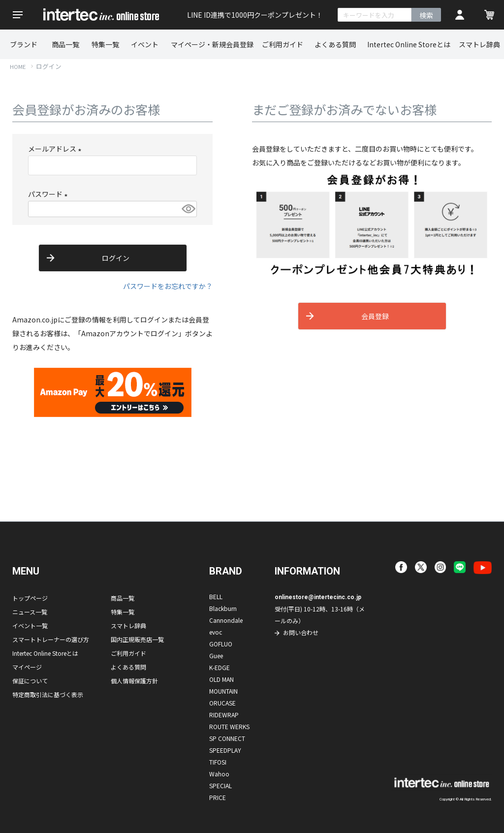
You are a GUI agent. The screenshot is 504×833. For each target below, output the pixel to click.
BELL (216, 596)
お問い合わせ (301, 632)
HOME (18, 66)
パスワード (49, 194)
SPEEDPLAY (225, 750)
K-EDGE (220, 667)
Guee (216, 656)
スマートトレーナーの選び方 (51, 639)
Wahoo (219, 774)
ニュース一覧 (30, 612)
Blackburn (223, 608)
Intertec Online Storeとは (409, 44)
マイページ (27, 667)
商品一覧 (65, 44)
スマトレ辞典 (479, 44)
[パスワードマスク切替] (188, 209)
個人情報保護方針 (134, 681)
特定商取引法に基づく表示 (48, 694)
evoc (216, 632)
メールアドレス (56, 149)
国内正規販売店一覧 (137, 639)
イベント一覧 (30, 625)
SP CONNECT (227, 738)
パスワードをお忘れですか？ (168, 286)
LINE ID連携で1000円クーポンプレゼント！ (255, 15)
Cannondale (226, 620)
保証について (30, 681)
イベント (145, 44)
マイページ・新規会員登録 (212, 44)
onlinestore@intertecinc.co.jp (318, 597)
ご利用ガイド (283, 44)
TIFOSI (218, 762)
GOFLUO (221, 644)
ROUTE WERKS (229, 726)
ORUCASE (222, 703)
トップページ (30, 598)
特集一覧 (105, 44)
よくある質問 (335, 44)
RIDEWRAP (224, 715)
